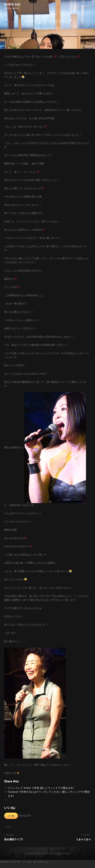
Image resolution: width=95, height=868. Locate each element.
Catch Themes (65, 854)
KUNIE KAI (12, 4)
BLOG (9, 827)
